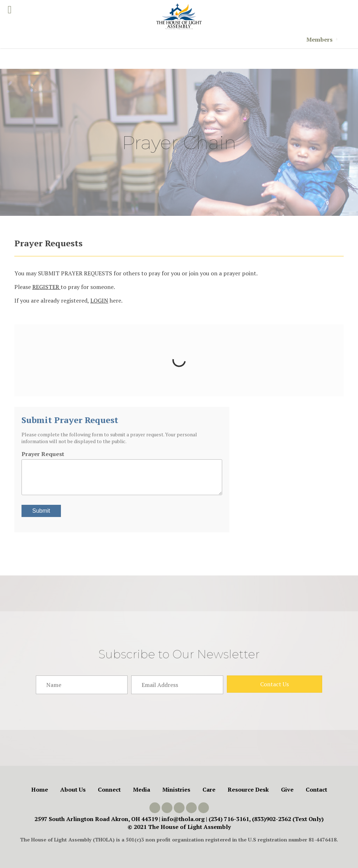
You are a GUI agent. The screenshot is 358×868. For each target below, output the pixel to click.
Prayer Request (43, 454)
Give (287, 789)
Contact (316, 789)
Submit (41, 511)
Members (319, 39)
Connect (109, 789)
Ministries (176, 789)
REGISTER (46, 287)
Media (142, 789)
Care (209, 789)
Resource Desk (248, 789)
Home (40, 789)
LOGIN (99, 300)
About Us (73, 789)
